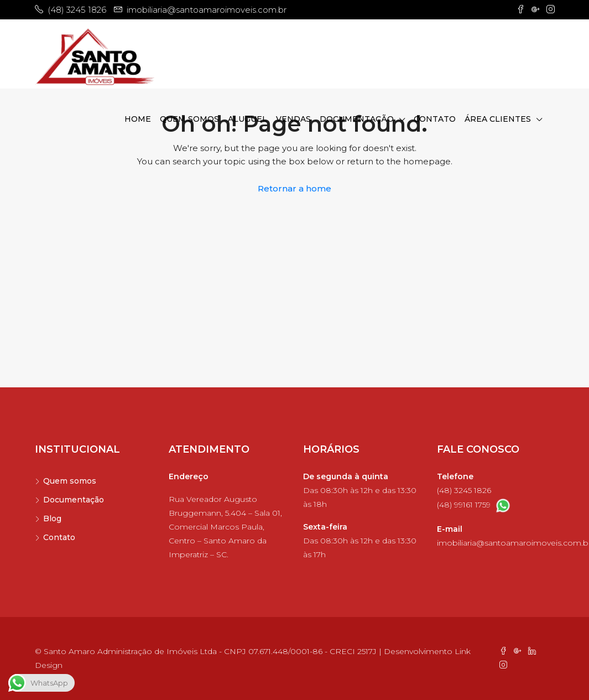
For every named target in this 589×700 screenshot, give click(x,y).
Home (138, 119)
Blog (52, 518)
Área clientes (498, 119)
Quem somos (189, 119)
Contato (435, 119)
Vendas (293, 119)
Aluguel (247, 119)
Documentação (357, 119)
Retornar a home (294, 188)
